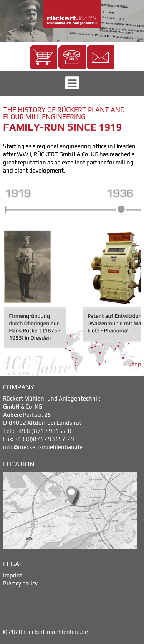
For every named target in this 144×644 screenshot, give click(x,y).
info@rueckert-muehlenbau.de (43, 447)
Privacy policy (20, 583)
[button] (44, 57)
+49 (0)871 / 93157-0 (43, 431)
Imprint (13, 575)
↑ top (135, 364)
